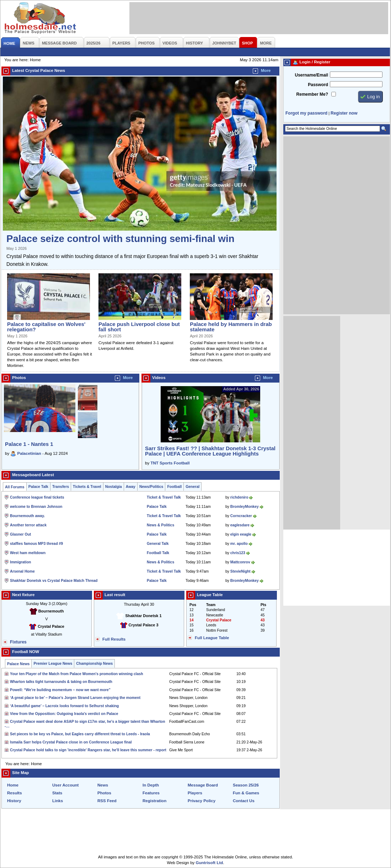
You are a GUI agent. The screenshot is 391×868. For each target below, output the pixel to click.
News (103, 785)
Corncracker (241, 516)
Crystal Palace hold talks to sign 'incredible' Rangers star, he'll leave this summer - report (88, 750)
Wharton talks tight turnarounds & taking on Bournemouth (61, 682)
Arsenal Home (22, 571)
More (266, 70)
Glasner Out (20, 534)
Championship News (94, 664)
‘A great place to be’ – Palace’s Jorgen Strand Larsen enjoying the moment (75, 698)
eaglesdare (240, 525)
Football (174, 487)
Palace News (18, 664)
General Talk (158, 544)
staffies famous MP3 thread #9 (36, 544)
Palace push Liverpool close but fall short (139, 327)
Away (131, 487)
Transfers (61, 487)
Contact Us (244, 801)
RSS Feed (107, 801)
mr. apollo (239, 544)
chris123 (238, 553)
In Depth (151, 785)
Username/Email (311, 75)
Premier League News (53, 664)
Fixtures (18, 642)
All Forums (15, 487)
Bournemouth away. (27, 516)
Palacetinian (29, 453)
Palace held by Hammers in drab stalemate (231, 327)
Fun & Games (246, 793)
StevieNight (240, 571)
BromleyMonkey (245, 507)
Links (58, 801)
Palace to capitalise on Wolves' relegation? (46, 327)
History (14, 801)
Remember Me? (312, 94)
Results (15, 793)
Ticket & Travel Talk (164, 497)
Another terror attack (28, 525)
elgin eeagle (241, 534)
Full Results (114, 639)
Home (13, 785)
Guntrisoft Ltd (210, 863)
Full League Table (212, 638)
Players (195, 793)
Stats (57, 793)
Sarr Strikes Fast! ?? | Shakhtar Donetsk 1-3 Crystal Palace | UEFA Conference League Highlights (210, 451)
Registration (154, 801)
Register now (344, 113)
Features (151, 793)
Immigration (20, 562)
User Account (65, 785)
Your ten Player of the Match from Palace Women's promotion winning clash (77, 674)
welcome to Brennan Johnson (36, 507)
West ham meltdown (28, 553)
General (192, 487)
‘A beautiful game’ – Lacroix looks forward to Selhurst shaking (64, 706)
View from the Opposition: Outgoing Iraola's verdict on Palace (64, 714)
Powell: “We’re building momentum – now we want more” (60, 690)
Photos (104, 793)
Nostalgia (114, 487)
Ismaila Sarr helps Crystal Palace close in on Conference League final (71, 742)
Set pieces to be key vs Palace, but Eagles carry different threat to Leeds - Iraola (80, 734)
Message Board (203, 785)
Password (318, 85)
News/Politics (151, 487)
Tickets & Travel (87, 487)
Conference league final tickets (37, 497)
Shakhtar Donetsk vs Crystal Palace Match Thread (54, 581)
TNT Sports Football (170, 463)
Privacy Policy (202, 801)
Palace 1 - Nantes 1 (29, 444)
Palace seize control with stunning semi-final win (120, 239)
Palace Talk (38, 487)
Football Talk (158, 553)
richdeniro (239, 497)
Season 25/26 (246, 785)
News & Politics (160, 525)
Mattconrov (240, 562)
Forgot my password (306, 113)
